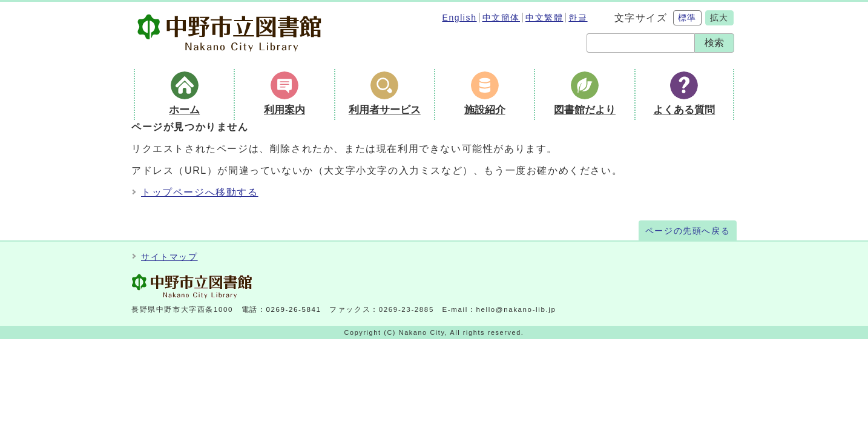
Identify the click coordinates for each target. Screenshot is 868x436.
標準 (687, 18)
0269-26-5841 (294, 309)
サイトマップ (169, 257)
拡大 (719, 18)
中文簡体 (501, 18)
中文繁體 (544, 18)
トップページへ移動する (200, 192)
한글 (578, 18)
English (459, 18)
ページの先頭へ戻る (688, 231)
